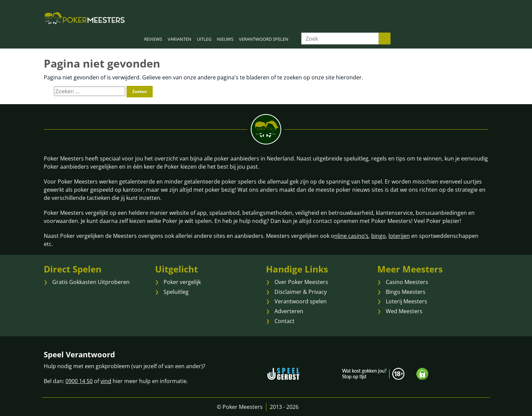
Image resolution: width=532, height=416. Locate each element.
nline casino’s (351, 236)
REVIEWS (153, 39)
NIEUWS (225, 39)
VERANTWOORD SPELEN (264, 39)
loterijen (399, 236)
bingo (378, 236)
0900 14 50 (79, 381)
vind (106, 381)
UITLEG (204, 39)
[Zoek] (340, 39)
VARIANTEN (179, 39)
